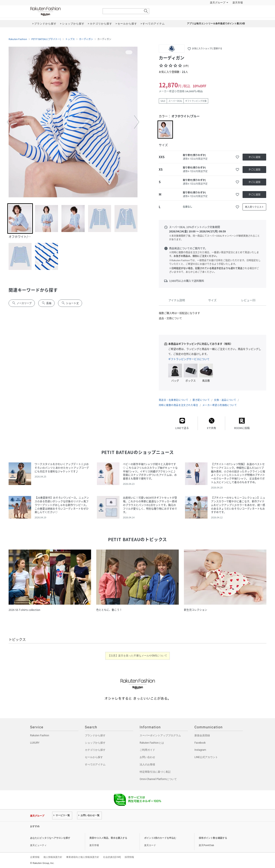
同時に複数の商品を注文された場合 (178, 405)
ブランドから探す (95, 735)
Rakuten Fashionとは (152, 743)
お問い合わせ (147, 757)
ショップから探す (95, 743)
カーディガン (86, 39)
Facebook (200, 743)
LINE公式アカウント (206, 757)
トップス (70, 39)
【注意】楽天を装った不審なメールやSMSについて (138, 656)
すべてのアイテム (95, 765)
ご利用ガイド (147, 750)
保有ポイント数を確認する (213, 838)
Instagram (200, 750)
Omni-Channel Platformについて (158, 779)
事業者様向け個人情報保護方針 (83, 857)
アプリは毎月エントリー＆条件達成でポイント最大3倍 (216, 24)
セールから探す (94, 757)
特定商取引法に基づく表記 (155, 772)
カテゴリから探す (95, 750)
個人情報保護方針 (53, 857)
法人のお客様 (147, 765)
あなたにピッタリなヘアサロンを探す (50, 838)
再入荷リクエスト (254, 207)
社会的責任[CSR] (112, 857)
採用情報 (129, 857)
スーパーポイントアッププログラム (160, 735)
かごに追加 (254, 157)
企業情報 (35, 857)
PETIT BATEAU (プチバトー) (46, 39)
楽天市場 (238, 3)
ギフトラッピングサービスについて (189, 359)
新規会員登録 (202, 735)
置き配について (201, 400)
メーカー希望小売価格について (220, 405)
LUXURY (35, 743)
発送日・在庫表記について (173, 400)
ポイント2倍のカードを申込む (160, 838)
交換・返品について (225, 400)
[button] (9, 122)
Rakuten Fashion (63, 11)
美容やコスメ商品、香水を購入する (108, 838)
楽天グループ (218, 3)
